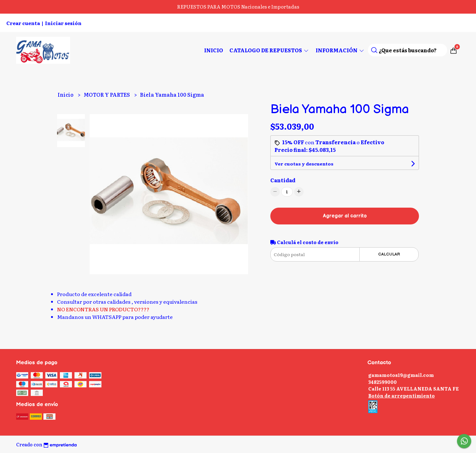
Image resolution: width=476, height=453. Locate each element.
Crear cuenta (23, 23)
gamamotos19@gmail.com (401, 375)
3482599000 (383, 382)
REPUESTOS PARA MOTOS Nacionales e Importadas (238, 6)
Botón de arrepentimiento (402, 395)
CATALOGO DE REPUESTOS (269, 50)
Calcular (389, 254)
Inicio (214, 50)
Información (340, 50)
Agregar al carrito (345, 216)
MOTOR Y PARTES (107, 94)
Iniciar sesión (63, 23)
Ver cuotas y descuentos (304, 164)
